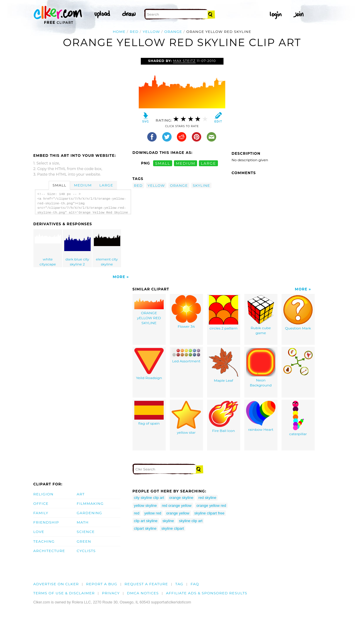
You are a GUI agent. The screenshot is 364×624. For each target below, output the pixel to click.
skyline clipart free (209, 513)
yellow (151, 32)
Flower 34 (186, 312)
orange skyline (181, 498)
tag (179, 584)
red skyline (207, 498)
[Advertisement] (83, 102)
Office (41, 503)
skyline (201, 185)
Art (81, 494)
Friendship (46, 522)
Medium (83, 185)
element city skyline (107, 248)
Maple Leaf (224, 365)
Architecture (49, 551)
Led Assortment (186, 356)
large (209, 163)
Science (86, 532)
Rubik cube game (261, 315)
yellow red (153, 513)
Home (119, 32)
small (163, 163)
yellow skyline (145, 506)
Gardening (90, 513)
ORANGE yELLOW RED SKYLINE (149, 310)
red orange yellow (177, 506)
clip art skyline (146, 521)
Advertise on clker (56, 584)
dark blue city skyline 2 (77, 248)
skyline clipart (173, 528)
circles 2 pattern (224, 313)
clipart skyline (145, 528)
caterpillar (298, 418)
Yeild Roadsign (149, 364)
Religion (44, 494)
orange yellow (178, 513)
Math (83, 522)
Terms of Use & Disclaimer (64, 593)
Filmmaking (90, 503)
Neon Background (261, 368)
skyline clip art (191, 521)
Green (84, 541)
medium (185, 163)
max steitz (184, 61)
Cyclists (86, 551)
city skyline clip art (149, 498)
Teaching (44, 541)
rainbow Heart (261, 416)
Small (59, 185)
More (119, 277)
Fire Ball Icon (224, 417)
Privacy (111, 593)
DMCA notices (143, 593)
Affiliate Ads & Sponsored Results (207, 593)
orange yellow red (211, 506)
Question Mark (298, 313)
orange (173, 32)
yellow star (186, 418)
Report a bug (102, 584)
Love (39, 532)
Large (106, 185)
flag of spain (149, 413)
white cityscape (48, 248)
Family (41, 513)
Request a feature (146, 584)
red (134, 32)
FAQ (195, 584)
